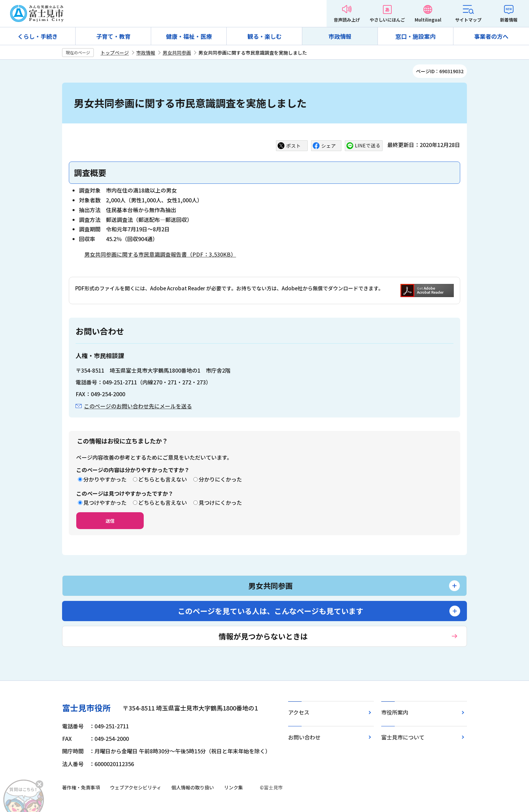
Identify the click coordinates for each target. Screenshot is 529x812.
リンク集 (233, 787)
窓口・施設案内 (415, 36)
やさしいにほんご (387, 20)
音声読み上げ (347, 20)
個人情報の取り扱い (193, 787)
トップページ (115, 53)
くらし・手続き (38, 36)
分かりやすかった (105, 479)
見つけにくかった (220, 502)
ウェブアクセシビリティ (136, 787)
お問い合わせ (304, 737)
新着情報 (509, 20)
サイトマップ (468, 20)
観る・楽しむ (264, 36)
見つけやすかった (105, 502)
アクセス (299, 712)
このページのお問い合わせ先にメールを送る (138, 406)
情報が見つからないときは (263, 636)
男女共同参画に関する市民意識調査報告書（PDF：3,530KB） (160, 254)
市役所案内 (395, 712)
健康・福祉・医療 (189, 36)
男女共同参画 (177, 53)
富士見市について (403, 737)
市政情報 (340, 36)
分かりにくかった (220, 479)
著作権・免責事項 (81, 787)
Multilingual (428, 20)
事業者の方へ (491, 36)
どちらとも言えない (163, 479)
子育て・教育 (113, 36)
